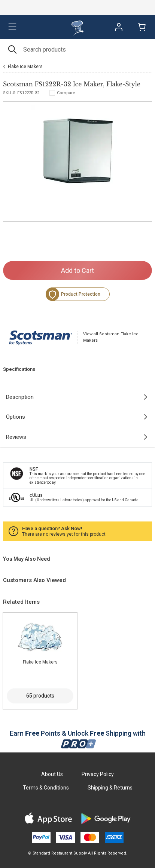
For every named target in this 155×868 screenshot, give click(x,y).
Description (20, 397)
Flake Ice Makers (25, 67)
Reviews (16, 437)
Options (16, 417)
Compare (66, 93)
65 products (40, 696)
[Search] (77, 50)
